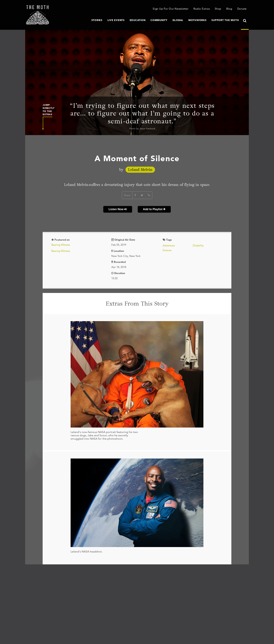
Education (138, 20)
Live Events (116, 20)
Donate (242, 9)
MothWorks (197, 20)
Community (159, 20)
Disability (198, 245)
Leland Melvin (140, 170)
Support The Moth (225, 20)
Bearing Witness (61, 245)
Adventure (169, 245)
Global (178, 20)
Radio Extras (202, 9)
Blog (229, 9)
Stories (97, 20)
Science (167, 250)
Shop (218, 9)
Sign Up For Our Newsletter (171, 9)
